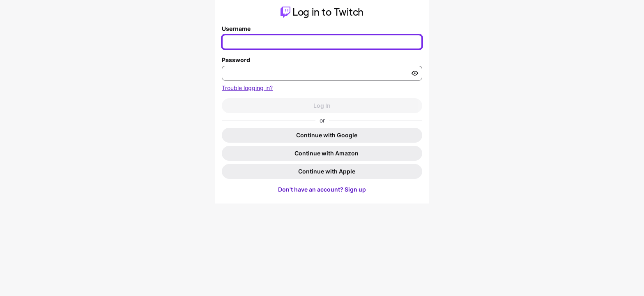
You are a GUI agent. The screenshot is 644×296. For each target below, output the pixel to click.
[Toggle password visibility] (415, 73)
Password (236, 60)
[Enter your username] (322, 42)
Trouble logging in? (247, 88)
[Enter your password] (322, 73)
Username (236, 29)
